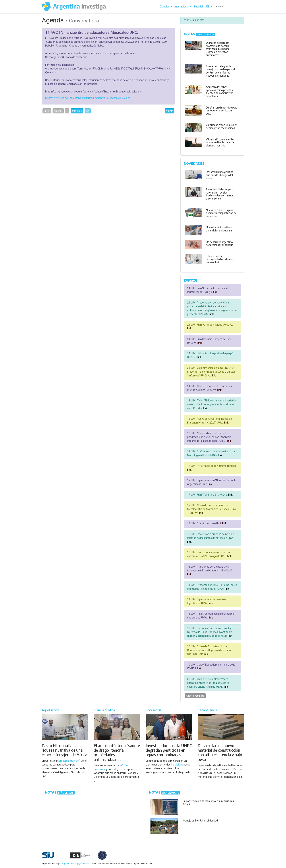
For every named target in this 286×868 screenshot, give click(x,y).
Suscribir (199, 7)
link (215, 292)
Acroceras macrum (68, 761)
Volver (169, 111)
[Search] (229, 7)
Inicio (47, 111)
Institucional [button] (182, 7)
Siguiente (77, 111)
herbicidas (177, 765)
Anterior (58, 111)
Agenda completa (195, 696)
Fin (88, 111)
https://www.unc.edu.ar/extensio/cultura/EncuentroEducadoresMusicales (88, 98)
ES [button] (208, 7)
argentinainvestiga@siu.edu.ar (75, 864)
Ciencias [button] (165, 7)
